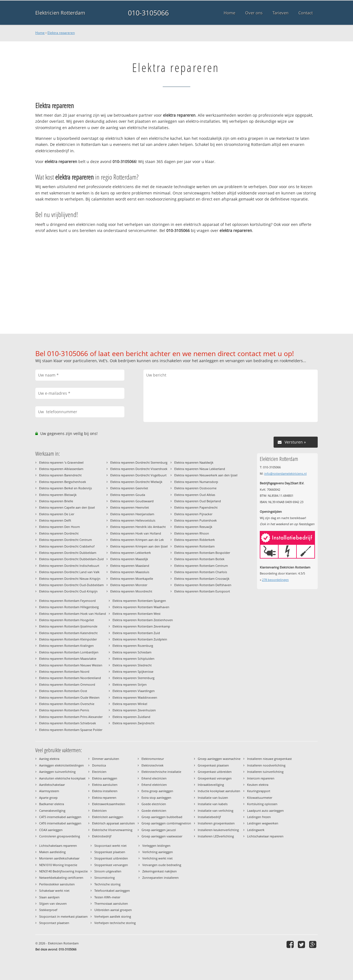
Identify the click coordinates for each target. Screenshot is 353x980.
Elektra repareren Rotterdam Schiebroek (68, 723)
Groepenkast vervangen (215, 778)
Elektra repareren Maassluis (130, 572)
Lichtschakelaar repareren (265, 836)
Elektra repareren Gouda (128, 495)
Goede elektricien (154, 811)
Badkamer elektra (52, 804)
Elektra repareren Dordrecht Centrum (65, 540)
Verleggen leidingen (156, 846)
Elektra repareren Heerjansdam (132, 514)
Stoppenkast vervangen (111, 865)
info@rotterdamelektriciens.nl (285, 473)
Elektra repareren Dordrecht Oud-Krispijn (68, 591)
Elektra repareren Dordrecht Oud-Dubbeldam (71, 585)
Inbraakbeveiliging (211, 785)
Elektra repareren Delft (55, 520)
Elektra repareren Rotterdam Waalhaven (141, 607)
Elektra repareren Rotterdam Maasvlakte (68, 659)
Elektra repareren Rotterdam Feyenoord (67, 601)
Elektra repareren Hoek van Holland (136, 533)
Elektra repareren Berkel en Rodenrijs (65, 488)
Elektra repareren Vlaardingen (134, 691)
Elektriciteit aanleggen (108, 817)
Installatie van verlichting (216, 811)
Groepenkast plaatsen (213, 765)
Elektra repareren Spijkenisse (133, 671)
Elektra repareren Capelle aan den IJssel (67, 507)
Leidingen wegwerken (263, 823)
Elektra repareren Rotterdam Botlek (199, 559)
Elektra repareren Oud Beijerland (198, 501)
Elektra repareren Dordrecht (59, 533)
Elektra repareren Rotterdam (194, 546)
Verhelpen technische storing (115, 923)
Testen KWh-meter (107, 897)
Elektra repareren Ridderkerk (195, 540)
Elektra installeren (105, 791)
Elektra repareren (61, 33)
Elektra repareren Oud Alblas (195, 495)
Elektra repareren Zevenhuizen (134, 710)
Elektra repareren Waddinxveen (135, 697)
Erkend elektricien (154, 785)
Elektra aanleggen (105, 778)
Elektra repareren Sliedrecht (132, 665)
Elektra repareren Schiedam (132, 652)
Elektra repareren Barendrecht (60, 475)
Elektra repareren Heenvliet (130, 507)
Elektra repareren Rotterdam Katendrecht (68, 633)
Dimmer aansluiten (106, 759)
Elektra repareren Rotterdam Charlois (201, 572)
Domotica (99, 765)
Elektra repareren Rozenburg (133, 646)
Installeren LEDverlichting (216, 836)
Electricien (99, 772)
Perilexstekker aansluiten (57, 884)
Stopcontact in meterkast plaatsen (63, 916)
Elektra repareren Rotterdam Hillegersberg (69, 607)
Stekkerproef (48, 910)
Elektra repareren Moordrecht (131, 591)
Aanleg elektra (49, 759)
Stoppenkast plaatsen (110, 852)
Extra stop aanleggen (156, 798)
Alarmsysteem (49, 791)
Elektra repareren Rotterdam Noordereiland (70, 678)
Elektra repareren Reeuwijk (193, 527)
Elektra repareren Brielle (56, 501)
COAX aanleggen (51, 830)
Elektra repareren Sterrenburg (133, 678)
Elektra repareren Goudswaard (132, 501)
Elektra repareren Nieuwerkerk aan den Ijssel (206, 475)
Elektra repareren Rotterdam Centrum (201, 566)
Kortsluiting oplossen (262, 804)
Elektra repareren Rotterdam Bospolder (202, 553)
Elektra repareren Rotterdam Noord (64, 671)
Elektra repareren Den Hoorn (60, 527)
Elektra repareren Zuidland (131, 717)
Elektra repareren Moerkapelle (132, 579)
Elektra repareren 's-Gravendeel (61, 462)
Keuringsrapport (259, 791)
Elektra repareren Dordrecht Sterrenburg (139, 462)
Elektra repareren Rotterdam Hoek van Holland (73, 614)
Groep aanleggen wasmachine (219, 759)
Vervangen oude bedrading (162, 865)
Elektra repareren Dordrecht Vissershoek (139, 469)
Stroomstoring (105, 878)
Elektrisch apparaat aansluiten (113, 823)
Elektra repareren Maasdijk (129, 559)
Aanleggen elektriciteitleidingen (61, 765)
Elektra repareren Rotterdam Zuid (136, 633)
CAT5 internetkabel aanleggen (60, 817)
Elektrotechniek (153, 765)
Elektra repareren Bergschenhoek (63, 482)
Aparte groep (48, 798)
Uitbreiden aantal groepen (113, 910)
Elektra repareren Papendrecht (196, 507)
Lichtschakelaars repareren (58, 846)
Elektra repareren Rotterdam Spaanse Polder (71, 730)
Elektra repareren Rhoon (192, 533)
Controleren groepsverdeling (60, 836)
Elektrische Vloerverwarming (112, 830)
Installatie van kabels (213, 804)
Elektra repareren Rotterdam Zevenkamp (141, 626)
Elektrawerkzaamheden (109, 804)
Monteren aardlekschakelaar (59, 858)
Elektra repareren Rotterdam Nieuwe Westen (71, 665)
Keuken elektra (258, 785)
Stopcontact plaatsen (54, 923)
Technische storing (107, 884)
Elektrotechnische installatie (161, 772)
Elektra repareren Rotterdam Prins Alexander (71, 717)
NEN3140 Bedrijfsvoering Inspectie (63, 871)
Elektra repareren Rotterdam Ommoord (67, 684)
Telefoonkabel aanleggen (112, 890)
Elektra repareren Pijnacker (193, 514)
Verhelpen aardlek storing (113, 916)
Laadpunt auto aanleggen (265, 811)
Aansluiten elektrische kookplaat (62, 778)
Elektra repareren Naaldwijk (194, 462)
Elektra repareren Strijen (130, 684)
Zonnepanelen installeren (161, 878)
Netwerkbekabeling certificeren (61, 878)
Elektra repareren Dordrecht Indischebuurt (69, 566)
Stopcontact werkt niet (110, 846)
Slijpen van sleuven (53, 903)
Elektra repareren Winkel (130, 704)
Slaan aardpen (49, 897)
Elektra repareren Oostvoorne (195, 488)
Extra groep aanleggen (157, 791)
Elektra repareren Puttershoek (196, 520)
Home (40, 33)
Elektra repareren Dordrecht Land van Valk (69, 572)
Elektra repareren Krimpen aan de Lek (137, 540)
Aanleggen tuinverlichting (57, 772)
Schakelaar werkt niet (54, 890)
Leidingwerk (256, 830)
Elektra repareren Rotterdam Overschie (67, 704)
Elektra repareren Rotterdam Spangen (139, 601)
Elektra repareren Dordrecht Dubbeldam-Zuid (71, 559)
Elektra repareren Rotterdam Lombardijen (69, 652)
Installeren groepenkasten (216, 823)
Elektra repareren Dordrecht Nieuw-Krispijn (70, 579)
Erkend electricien (154, 778)
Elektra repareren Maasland (130, 566)
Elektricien (99, 811)
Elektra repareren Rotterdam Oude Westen (69, 697)
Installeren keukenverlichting (218, 830)
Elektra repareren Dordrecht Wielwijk (136, 482)
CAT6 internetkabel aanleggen (60, 823)
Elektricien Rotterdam (60, 13)
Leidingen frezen (259, 817)
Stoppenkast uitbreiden (111, 858)
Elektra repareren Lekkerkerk (131, 553)
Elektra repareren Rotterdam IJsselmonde (68, 626)
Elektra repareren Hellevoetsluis (133, 520)
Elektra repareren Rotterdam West (137, 614)
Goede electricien (154, 804)
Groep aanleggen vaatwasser (162, 836)
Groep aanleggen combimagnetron (166, 823)
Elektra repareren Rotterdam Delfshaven (203, 585)
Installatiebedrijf (209, 817)
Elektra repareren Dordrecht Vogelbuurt (138, 475)
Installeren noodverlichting (266, 765)
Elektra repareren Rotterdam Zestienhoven (143, 620)
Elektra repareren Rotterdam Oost (63, 691)
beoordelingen (275, 580)
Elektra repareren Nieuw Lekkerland (200, 469)
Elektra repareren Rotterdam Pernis (64, 710)
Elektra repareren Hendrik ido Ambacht (138, 527)
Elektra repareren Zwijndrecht (133, 723)
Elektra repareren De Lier (57, 514)
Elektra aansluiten (105, 785)
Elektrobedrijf (102, 836)
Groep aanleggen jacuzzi (159, 830)
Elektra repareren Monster (129, 585)
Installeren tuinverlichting (265, 772)
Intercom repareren (261, 778)
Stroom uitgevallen (108, 871)
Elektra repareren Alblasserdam (61, 469)
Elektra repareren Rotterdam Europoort (202, 591)
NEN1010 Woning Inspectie (58, 865)
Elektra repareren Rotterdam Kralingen (66, 646)
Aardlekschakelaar (52, 785)
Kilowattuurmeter (260, 798)
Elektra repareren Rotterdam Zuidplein (140, 639)
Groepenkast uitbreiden (215, 772)
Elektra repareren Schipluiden (133, 659)
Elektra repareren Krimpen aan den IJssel (139, 546)
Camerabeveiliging (52, 811)
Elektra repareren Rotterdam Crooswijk (202, 579)
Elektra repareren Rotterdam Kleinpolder (68, 639)
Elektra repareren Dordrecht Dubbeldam (68, 553)
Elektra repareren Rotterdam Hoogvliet (67, 620)
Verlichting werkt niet (157, 858)
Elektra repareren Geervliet (129, 488)
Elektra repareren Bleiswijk (58, 495)
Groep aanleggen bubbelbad (162, 817)
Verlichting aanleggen (158, 852)
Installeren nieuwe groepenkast (269, 759)
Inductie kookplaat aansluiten (219, 791)
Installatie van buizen (213, 798)
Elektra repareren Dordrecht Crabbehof (67, 546)
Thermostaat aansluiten (111, 903)
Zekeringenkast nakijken (160, 871)
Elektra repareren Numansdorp (196, 482)
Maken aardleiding (52, 852)
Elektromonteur (153, 759)
